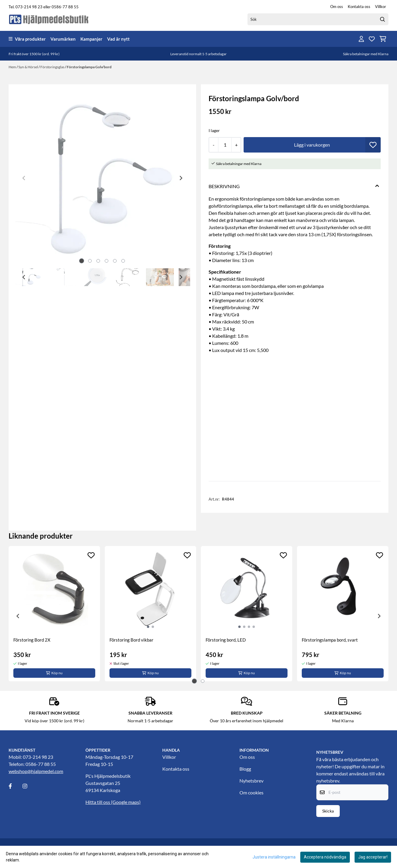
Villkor (381, 7)
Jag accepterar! (373, 857)
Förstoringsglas (53, 67)
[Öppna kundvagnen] (383, 39)
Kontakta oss (359, 7)
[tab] (82, 261)
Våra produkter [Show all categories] (27, 39)
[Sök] (318, 19)
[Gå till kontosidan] (361, 39)
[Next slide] (181, 178)
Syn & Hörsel (28, 67)
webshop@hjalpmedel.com (36, 771)
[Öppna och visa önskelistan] (372, 39)
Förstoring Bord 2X (32, 640)
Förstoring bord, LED (226, 640)
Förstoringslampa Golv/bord (89, 67)
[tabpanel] (54, 614)
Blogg (245, 769)
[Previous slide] (24, 178)
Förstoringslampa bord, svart (330, 640)
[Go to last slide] (24, 277)
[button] (373, 145)
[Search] (382, 19)
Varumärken (63, 39)
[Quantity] (225, 145)
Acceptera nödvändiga (325, 857)
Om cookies (251, 792)
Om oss (337, 7)
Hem (13, 67)
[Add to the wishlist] (91, 555)
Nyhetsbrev (251, 781)
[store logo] (49, 19)
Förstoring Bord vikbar (131, 640)
